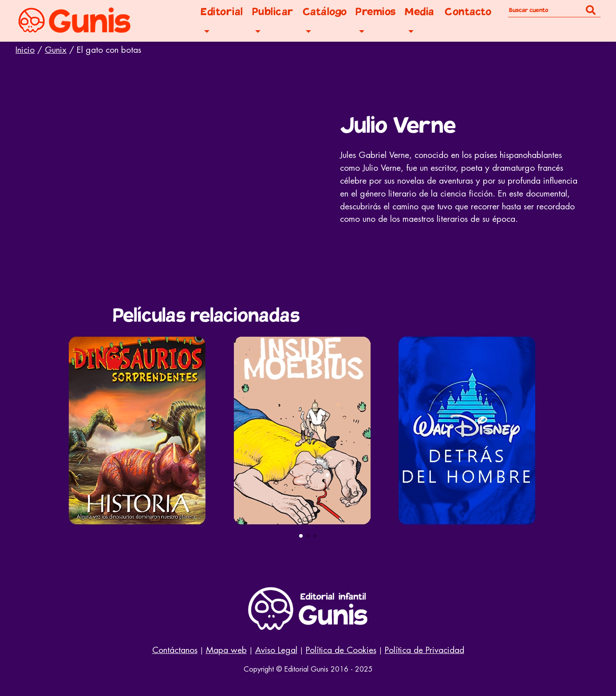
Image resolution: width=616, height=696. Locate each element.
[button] (301, 536)
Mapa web (226, 650)
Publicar (273, 12)
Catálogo (325, 12)
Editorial (222, 12)
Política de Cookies (341, 650)
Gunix (56, 50)
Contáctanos (175, 650)
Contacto (468, 12)
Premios (376, 12)
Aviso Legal (276, 650)
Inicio (25, 50)
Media (420, 12)
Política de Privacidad (424, 650)
